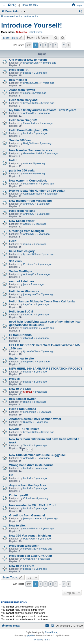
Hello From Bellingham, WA (28, 130)
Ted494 (27, 445)
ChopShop (29, 559)
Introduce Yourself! (32, 25)
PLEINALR (29, 539)
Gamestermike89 (32, 153)
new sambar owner (23, 399)
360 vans (15, 261)
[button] (29, 45)
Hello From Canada (23, 409)
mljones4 (28, 338)
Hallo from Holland (22, 211)
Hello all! (15, 379)
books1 (27, 73)
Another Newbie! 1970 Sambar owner (35, 419)
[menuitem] (12, 5)
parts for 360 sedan (23, 170)
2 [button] (40, 45)
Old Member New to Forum (28, 60)
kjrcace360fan (31, 63)
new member (18, 80)
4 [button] (51, 45)
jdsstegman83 (31, 294)
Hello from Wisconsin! (25, 546)
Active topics (31, 16)
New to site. (17, 525)
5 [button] (55, 45)
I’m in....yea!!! (19, 495)
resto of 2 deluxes (22, 281)
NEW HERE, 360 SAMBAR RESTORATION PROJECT (46, 369)
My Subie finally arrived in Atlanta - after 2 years (43, 110)
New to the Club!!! (22, 389)
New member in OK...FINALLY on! (33, 505)
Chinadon (28, 498)
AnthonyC (28, 113)
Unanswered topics (12, 16)
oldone (27, 93)
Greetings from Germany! (27, 515)
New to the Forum (22, 566)
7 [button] (64, 45)
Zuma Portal (51, 632)
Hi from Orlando (20, 335)
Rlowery (28, 422)
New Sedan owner (22, 221)
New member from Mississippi (30, 201)
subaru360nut (31, 184)
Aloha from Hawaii (22, 90)
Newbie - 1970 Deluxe (24, 429)
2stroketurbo (36, 32)
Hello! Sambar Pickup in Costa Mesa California (42, 301)
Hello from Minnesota (24, 291)
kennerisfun (29, 412)
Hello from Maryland (23, 100)
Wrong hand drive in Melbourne (31, 465)
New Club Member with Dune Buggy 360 (37, 455)
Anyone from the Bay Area (28, 485)
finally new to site (22, 358)
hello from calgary (22, 251)
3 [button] (45, 45)
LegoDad (28, 304)
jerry (25, 284)
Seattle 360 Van (20, 140)
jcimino (27, 244)
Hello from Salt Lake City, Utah (31, 556)
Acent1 (27, 224)
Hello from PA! (19, 70)
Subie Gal (22, 32)
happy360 (28, 362)
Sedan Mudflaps (20, 271)
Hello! (13, 160)
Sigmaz (27, 392)
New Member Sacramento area (31, 150)
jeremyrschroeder (33, 518)
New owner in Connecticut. (28, 181)
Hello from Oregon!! (23, 120)
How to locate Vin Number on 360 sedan (37, 191)
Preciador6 (29, 264)
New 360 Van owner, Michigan (30, 536)
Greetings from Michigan (27, 231)
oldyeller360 (30, 549)
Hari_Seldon (30, 143)
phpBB (30, 636)
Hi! (11, 475)
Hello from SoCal (21, 311)
